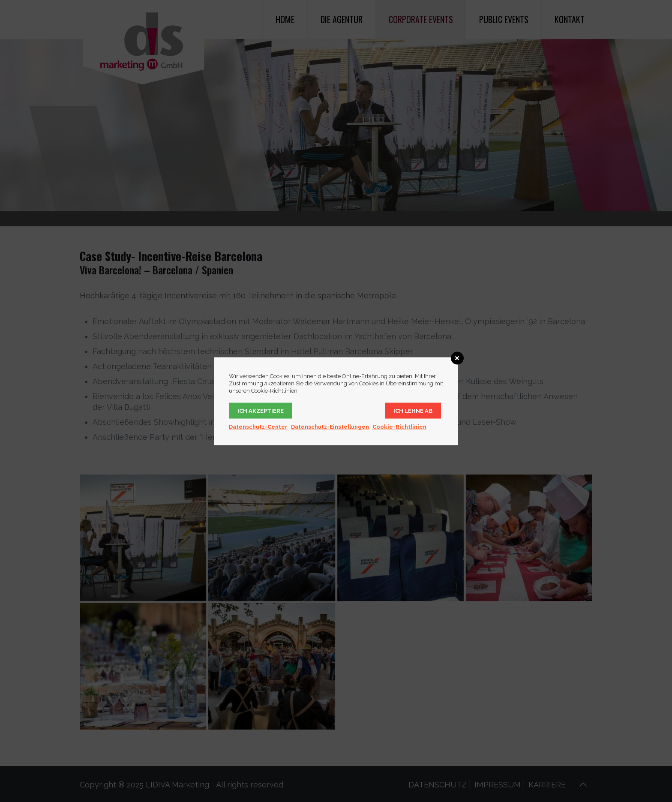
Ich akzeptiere (261, 410)
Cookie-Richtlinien (399, 426)
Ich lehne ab (413, 410)
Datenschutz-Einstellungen (330, 426)
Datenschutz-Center (258, 426)
